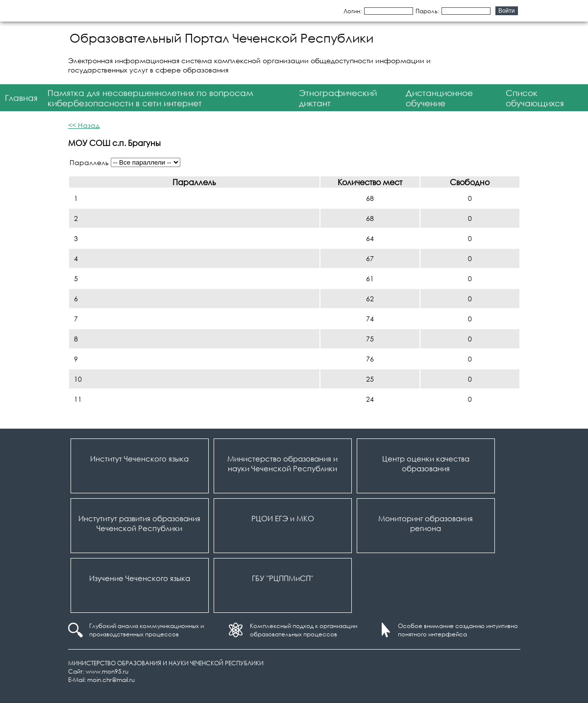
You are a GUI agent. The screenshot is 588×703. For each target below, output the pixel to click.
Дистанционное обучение (439, 98)
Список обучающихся (535, 98)
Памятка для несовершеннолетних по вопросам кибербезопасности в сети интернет (150, 98)
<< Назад (84, 125)
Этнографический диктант (338, 98)
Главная (21, 98)
